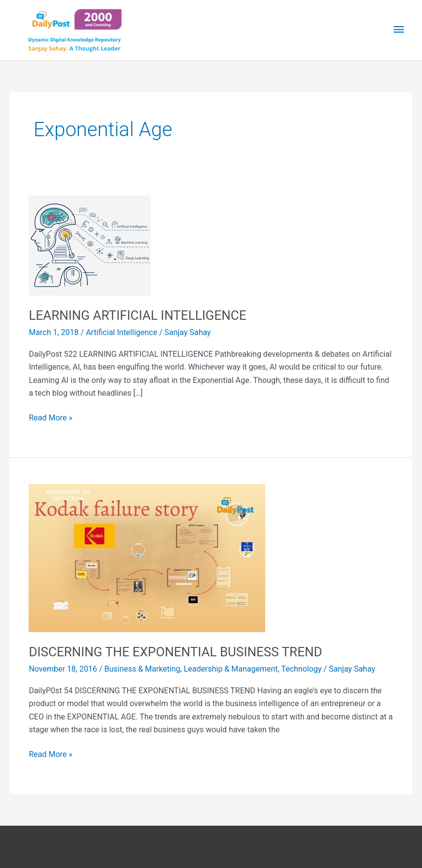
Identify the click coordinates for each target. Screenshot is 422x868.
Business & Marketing (142, 669)
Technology (301, 669)
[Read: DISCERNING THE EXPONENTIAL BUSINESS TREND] (147, 558)
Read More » (50, 417)
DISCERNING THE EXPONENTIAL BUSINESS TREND (175, 652)
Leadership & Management (231, 669)
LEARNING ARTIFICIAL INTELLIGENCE (137, 315)
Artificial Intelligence (122, 332)
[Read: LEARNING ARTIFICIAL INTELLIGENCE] (90, 245)
